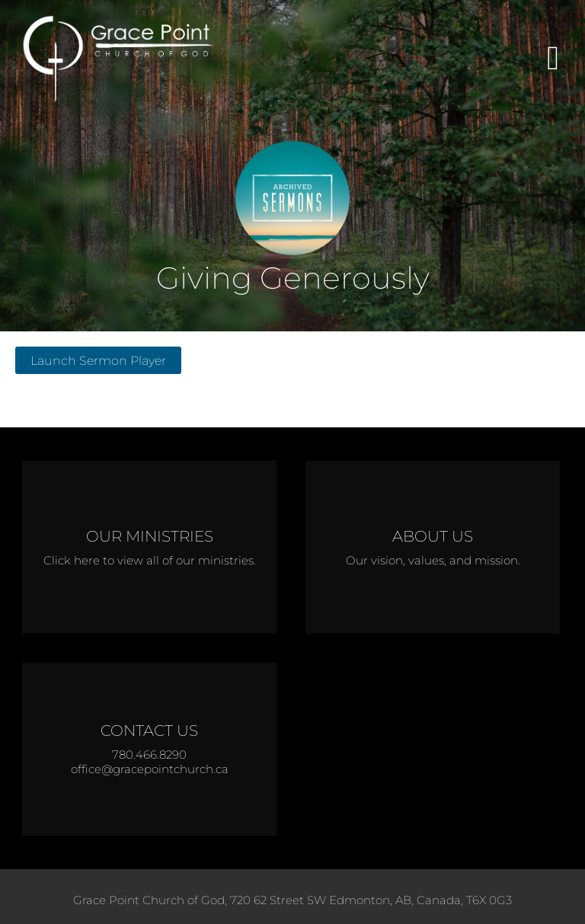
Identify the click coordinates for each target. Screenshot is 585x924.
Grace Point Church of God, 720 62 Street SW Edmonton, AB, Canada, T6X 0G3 (292, 900)
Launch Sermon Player (98, 360)
